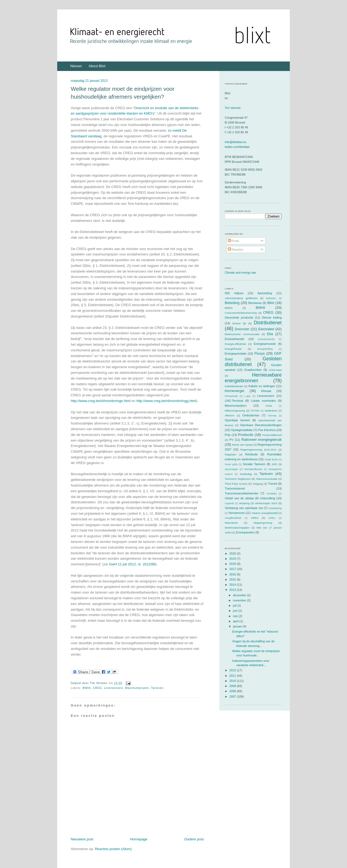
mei (236, 616)
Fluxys (260, 353)
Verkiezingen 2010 (266, 503)
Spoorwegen (231, 469)
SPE (274, 464)
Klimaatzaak (231, 396)
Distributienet (268, 323)
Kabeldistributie (234, 386)
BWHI (87, 688)
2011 (233, 676)
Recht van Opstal (242, 445)
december (240, 595)
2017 (233, 569)
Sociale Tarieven (254, 464)
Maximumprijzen (137, 688)
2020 (233, 553)
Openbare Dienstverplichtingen (261, 425)
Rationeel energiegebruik (261, 440)
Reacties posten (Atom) (113, 849)
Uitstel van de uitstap (239, 498)
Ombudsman (251, 415)
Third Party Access (236, 484)
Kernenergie (234, 391)
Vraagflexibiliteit (233, 518)
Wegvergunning (263, 523)
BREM (229, 308)
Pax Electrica (267, 430)
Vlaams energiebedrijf (265, 513)
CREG (97, 688)
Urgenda (229, 503)
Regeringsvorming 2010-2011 (259, 450)
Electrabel (266, 329)
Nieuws (76, 66)
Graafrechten (253, 370)
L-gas (248, 396)
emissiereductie (266, 339)
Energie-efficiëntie (235, 344)
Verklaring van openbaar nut (244, 508)
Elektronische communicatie (242, 334)
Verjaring (244, 503)
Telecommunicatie (267, 479)
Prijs (228, 435)
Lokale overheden (264, 401)
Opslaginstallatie (242, 430)
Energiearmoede (265, 344)
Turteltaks (272, 494)
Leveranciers (114, 688)
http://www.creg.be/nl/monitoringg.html (166, 401)
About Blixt (97, 66)
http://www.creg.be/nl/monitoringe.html (101, 401)
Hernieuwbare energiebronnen (253, 378)
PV (231, 440)
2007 (233, 697)
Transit (273, 484)
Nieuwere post (82, 839)
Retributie (251, 454)
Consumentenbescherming (241, 313)
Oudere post (194, 839)
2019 (233, 559)
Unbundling (268, 498)
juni (236, 611)
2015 (233, 579)
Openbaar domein (237, 420)
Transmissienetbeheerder (242, 493)
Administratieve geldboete (241, 298)
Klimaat (266, 391)
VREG (255, 518)
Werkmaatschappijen (237, 528)
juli (235, 605)
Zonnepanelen (245, 532)
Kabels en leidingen (262, 386)
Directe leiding (272, 318)
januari (238, 626)
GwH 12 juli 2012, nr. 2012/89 (132, 564)
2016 (233, 574)
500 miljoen (234, 293)
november (240, 600)
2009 (233, 686)
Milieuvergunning (235, 411)
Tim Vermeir (233, 108)
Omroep (272, 416)
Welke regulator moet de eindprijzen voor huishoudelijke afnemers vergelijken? (123, 93)
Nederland (271, 411)
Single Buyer (271, 459)
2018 (233, 564)
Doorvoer (242, 329)
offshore (230, 415)
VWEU (272, 518)
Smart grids (231, 464)
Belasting (232, 303)
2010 (233, 681)
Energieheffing (265, 349)
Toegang (258, 484)
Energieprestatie (236, 354)
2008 (233, 691)
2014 (233, 585)
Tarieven (157, 688)
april (236, 621)
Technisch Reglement (238, 479)
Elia (270, 334)
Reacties (236, 250)
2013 (233, 590)
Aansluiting (265, 293)
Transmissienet (235, 488)
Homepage (139, 839)
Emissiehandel (234, 339)
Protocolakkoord (272, 435)
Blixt (271, 303)
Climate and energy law (240, 273)
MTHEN (255, 411)
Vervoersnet (237, 513)
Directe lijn (239, 323)
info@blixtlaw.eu (236, 142)
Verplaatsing (275, 508)
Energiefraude (233, 349)
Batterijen (271, 298)
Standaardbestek (253, 469)
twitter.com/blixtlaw (237, 147)
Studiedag (246, 474)
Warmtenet (231, 523)
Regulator (231, 454)
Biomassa (255, 303)
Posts (234, 241)
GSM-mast (275, 370)
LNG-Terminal (234, 401)
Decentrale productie (239, 318)
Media (269, 406)
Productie (246, 435)
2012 (233, 670)
